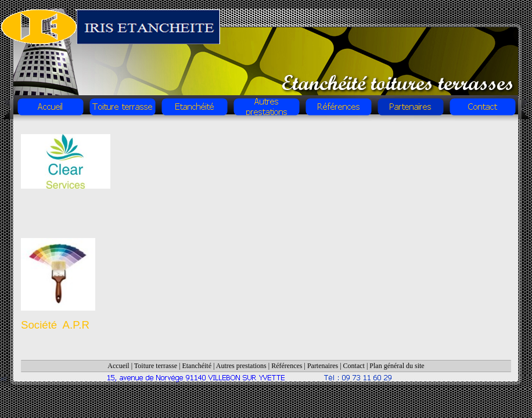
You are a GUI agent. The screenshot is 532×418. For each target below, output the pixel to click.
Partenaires (323, 366)
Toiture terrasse (156, 366)
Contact (354, 366)
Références (287, 366)
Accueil (118, 366)
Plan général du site (397, 366)
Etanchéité (197, 366)
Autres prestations (241, 366)
